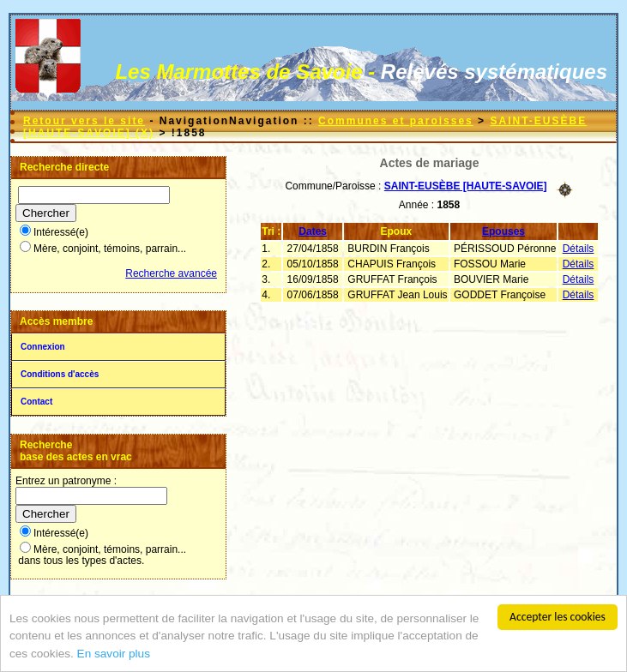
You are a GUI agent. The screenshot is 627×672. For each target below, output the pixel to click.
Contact (36, 402)
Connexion (43, 347)
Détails (579, 249)
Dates (313, 231)
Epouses (503, 231)
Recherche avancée (171, 273)
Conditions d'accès (60, 374)
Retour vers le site (84, 121)
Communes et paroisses (396, 121)
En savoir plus (114, 659)
